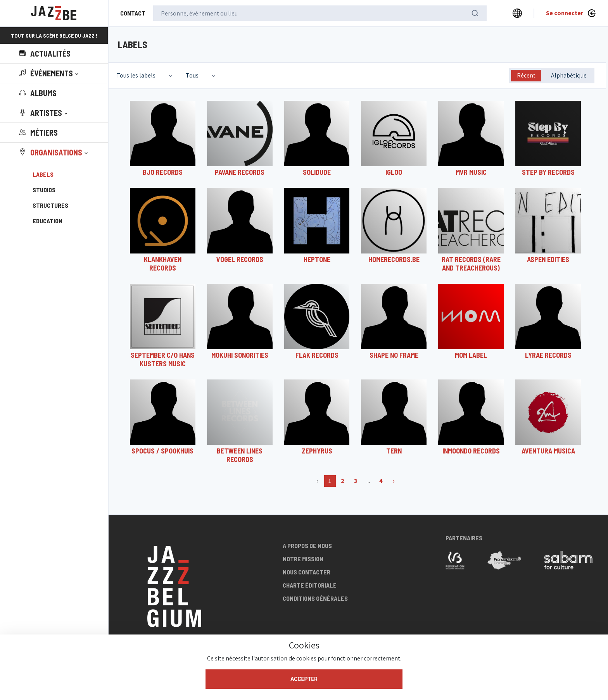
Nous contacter (307, 572)
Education (47, 221)
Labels (43, 174)
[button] (50, 73)
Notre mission (303, 559)
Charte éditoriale (310, 585)
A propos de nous (307, 546)
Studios (44, 190)
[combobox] (145, 76)
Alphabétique (569, 75)
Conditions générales (315, 598)
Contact (133, 13)
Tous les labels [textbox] (136, 75)
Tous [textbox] (192, 75)
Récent (526, 75)
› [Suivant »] (394, 481)
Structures (50, 205)
